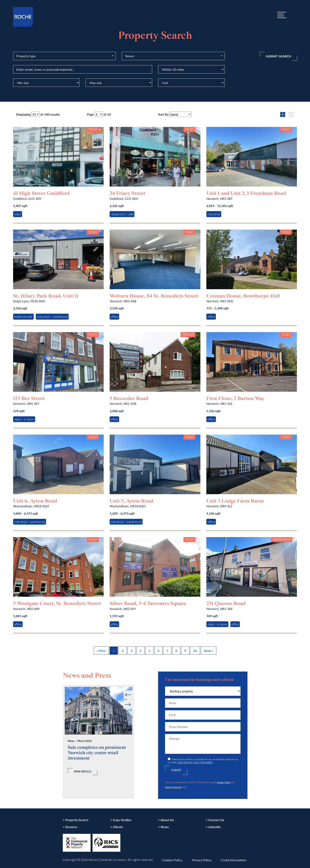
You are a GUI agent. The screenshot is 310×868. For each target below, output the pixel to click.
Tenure (130, 56)
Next (132, 700)
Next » (209, 651)
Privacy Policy (224, 782)
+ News (163, 827)
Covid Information (234, 860)
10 (195, 651)
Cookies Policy (172, 860)
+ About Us (166, 820)
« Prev (101, 651)
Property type (26, 56)
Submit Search (278, 56)
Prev (124, 691)
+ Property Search (76, 820)
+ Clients (117, 827)
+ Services (70, 827)
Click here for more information (195, 762)
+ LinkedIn (213, 827)
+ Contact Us (215, 820)
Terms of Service (173, 787)
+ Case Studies (121, 820)
